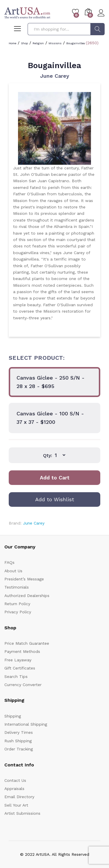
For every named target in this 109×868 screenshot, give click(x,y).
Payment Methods (22, 651)
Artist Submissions (22, 813)
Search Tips (16, 676)
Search (98, 29)
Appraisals (14, 789)
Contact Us (15, 780)
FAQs (9, 562)
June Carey (55, 76)
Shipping (13, 716)
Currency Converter (23, 685)
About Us (13, 571)
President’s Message (24, 579)
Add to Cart (55, 478)
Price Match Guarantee (27, 643)
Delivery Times (19, 732)
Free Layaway (18, 660)
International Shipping (26, 724)
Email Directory (19, 797)
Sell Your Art (16, 805)
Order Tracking (19, 749)
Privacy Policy (18, 612)
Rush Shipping (18, 741)
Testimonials (17, 587)
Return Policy (17, 604)
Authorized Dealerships (27, 596)
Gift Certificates (20, 668)
